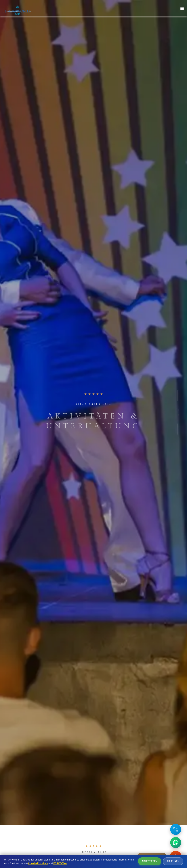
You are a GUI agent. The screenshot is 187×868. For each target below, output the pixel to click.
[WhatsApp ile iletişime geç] (176, 843)
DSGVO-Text (60, 863)
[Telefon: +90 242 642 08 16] (176, 829)
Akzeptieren (149, 861)
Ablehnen (173, 861)
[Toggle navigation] (182, 9)
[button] (178, 410)
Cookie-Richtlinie (38, 863)
